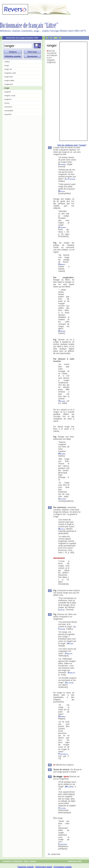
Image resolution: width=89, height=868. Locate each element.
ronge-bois (9, 77)
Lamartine (63, 844)
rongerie (8, 92)
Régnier (62, 331)
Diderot (62, 264)
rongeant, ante (10, 73)
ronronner (8, 107)
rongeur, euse (10, 95)
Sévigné (62, 401)
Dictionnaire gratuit (44, 867)
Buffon (62, 191)
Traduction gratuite (26, 867)
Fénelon (69, 653)
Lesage (62, 610)
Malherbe (70, 787)
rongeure (8, 99)
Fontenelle (63, 754)
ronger (7, 88)
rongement (9, 84)
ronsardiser (9, 111)
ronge (7, 65)
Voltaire (62, 499)
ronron (7, 103)
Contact (33, 861)
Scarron (62, 164)
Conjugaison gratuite (63, 867)
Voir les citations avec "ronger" (72, 145)
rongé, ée (8, 69)
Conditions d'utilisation (12, 861)
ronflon (7, 62)
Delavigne (70, 683)
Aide (26, 861)
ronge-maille (9, 80)
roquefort (8, 114)
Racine (70, 643)
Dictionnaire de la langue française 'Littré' (22, 38)
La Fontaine (70, 179)
